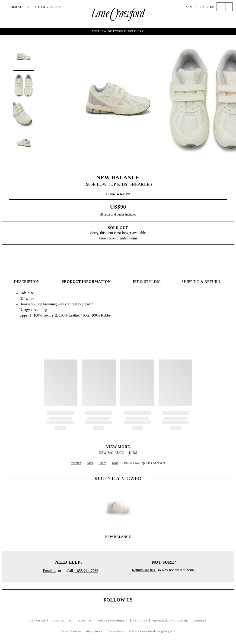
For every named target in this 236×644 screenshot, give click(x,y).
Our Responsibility (112, 621)
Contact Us (62, 621)
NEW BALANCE (118, 177)
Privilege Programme (170, 621)
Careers (200, 621)
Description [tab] (27, 282)
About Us (84, 621)
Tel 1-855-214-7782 (48, 7)
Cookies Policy (115, 631)
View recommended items (118, 238)
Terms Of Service (71, 631)
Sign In (188, 7)
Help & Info (39, 621)
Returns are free (144, 570)
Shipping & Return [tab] (201, 282)
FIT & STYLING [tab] (147, 282)
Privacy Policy (94, 631)
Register (207, 7)
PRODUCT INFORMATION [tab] (86, 282)
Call (81, 571)
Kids (133, 453)
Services (140, 621)
